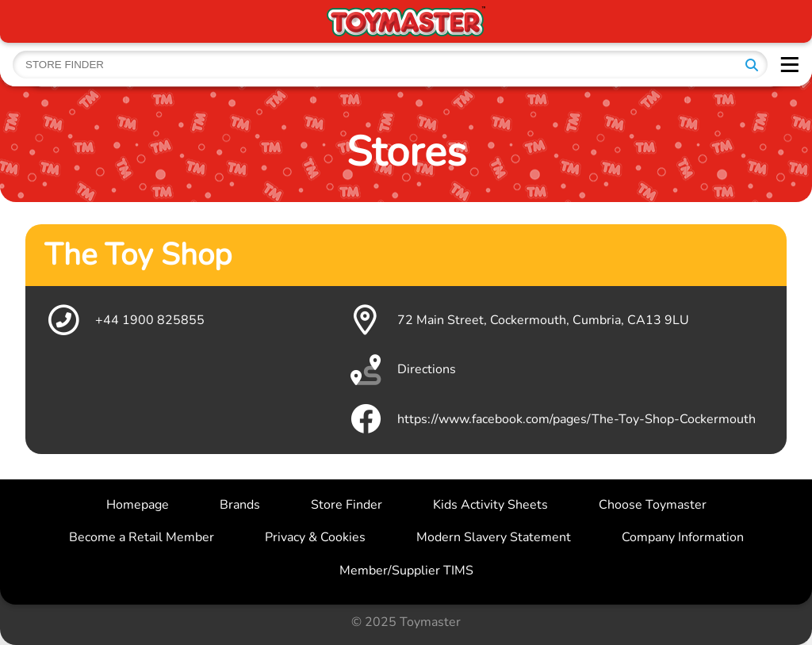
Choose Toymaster (653, 505)
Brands (240, 505)
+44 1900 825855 (124, 320)
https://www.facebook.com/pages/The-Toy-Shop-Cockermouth (551, 419)
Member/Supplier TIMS (406, 571)
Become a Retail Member (142, 537)
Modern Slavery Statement (494, 537)
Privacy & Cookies (315, 537)
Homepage (138, 505)
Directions (401, 370)
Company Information (683, 537)
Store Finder (347, 505)
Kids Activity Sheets (490, 505)
